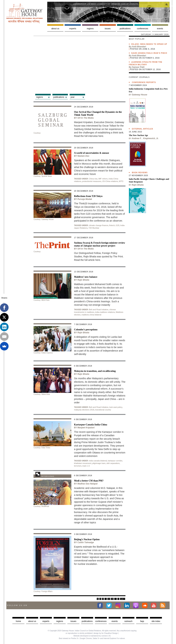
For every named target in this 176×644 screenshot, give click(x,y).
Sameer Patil (138, 67)
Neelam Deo (83, 156)
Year (72, 97)
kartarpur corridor (115, 461)
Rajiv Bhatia (83, 280)
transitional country (103, 410)
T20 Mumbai (94, 228)
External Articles (143, 129)
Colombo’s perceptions (86, 330)
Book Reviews (140, 173)
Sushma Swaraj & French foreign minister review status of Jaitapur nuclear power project (100, 244)
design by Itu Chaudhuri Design (106, 633)
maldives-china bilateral (91, 315)
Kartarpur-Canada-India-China (91, 425)
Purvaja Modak (85, 199)
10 (109, 599)
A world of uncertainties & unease (92, 153)
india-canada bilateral (98, 461)
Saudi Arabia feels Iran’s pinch (149, 53)
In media (92, 4)
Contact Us (104, 4)
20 (112, 599)
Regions (90, 29)
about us (32, 621)
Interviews (48, 476)
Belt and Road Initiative (99, 310)
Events (160, 29)
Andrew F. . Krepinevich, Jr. (145, 138)
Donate (134, 4)
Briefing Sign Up (120, 4)
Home (18, 621)
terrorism (78, 466)
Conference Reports (144, 82)
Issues (108, 29)
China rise (93, 179)
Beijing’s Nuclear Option (87, 539)
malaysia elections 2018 (84, 410)
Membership (80, 4)
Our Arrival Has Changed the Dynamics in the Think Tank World (98, 113)
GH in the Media (86, 118)
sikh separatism (113, 463)
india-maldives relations (105, 312)
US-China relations (110, 181)
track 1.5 (86, 466)
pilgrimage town (99, 463)
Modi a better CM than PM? (89, 481)
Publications (125, 29)
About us (55, 29)
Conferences (143, 29)
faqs (142, 621)
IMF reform (103, 179)
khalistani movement (83, 463)
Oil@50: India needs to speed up (149, 44)
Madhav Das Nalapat (88, 484)
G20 (117, 225)
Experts (73, 29)
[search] (154, 4)
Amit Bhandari (139, 47)
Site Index (156, 621)
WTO (121, 181)
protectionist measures (92, 181)
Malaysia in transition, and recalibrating (95, 371)
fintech (112, 225)
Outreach (128, 621)
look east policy (116, 407)
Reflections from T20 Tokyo (88, 196)
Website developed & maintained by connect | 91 (92, 636)
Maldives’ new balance (86, 277)
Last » (123, 599)
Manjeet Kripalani (86, 428)
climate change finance (99, 225)
